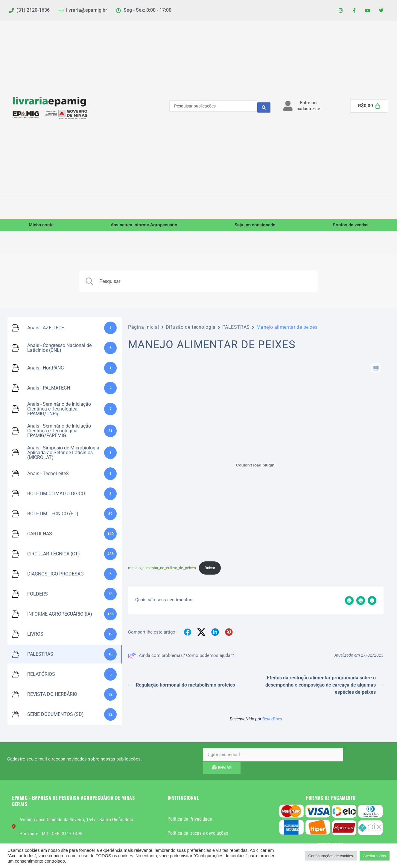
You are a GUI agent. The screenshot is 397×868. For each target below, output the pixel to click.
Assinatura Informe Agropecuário (144, 226)
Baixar (210, 570)
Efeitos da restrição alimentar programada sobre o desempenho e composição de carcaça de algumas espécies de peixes (324, 688)
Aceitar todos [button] (375, 856)
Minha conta (41, 226)
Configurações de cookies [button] (331, 856)
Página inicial (144, 329)
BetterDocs (272, 722)
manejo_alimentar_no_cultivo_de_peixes (162, 570)
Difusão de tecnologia (191, 329)
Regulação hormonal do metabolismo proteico (182, 688)
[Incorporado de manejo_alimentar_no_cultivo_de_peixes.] (256, 467)
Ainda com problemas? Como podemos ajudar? (181, 658)
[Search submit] (264, 108)
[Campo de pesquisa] (206, 283)
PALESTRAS (236, 329)
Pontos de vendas (351, 226)
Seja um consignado (255, 226)
